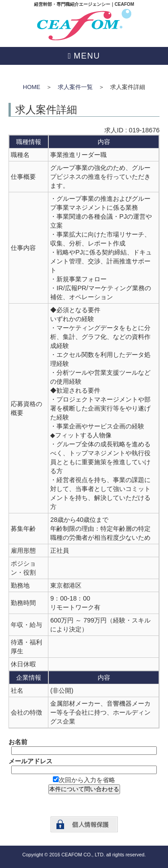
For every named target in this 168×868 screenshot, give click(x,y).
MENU (87, 56)
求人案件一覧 (75, 87)
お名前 (18, 742)
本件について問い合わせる (84, 789)
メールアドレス (30, 761)
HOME (32, 87)
